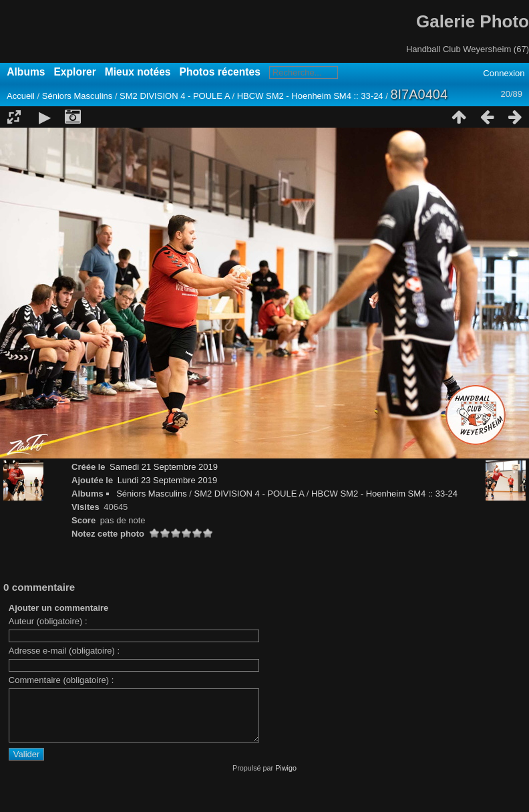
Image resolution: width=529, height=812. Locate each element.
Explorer (74, 72)
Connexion (504, 73)
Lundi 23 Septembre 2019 (168, 480)
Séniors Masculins (77, 96)
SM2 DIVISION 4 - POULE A (175, 96)
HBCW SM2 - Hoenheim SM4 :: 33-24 (310, 96)
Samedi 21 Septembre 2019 (164, 467)
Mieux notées (138, 72)
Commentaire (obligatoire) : (61, 680)
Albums (26, 72)
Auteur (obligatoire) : (48, 621)
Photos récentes (220, 72)
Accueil (21, 96)
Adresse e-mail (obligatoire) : (64, 651)
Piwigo (286, 778)
